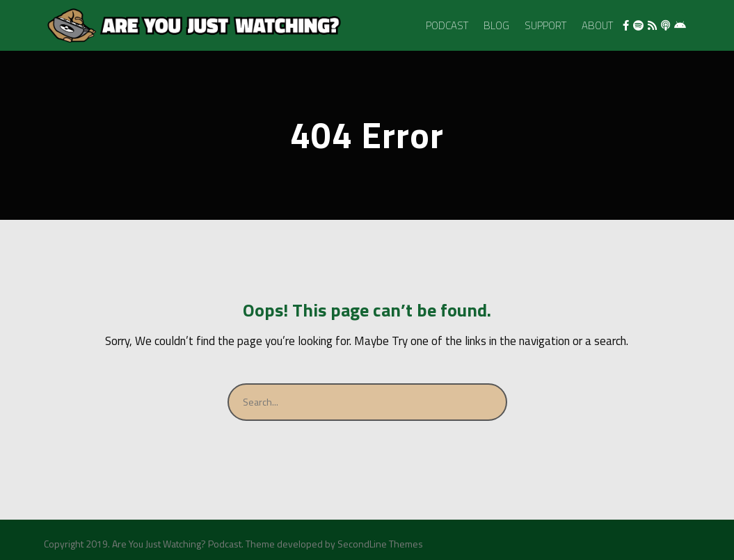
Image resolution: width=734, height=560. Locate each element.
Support (545, 25)
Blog (496, 25)
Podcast (447, 25)
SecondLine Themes (380, 544)
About (597, 25)
